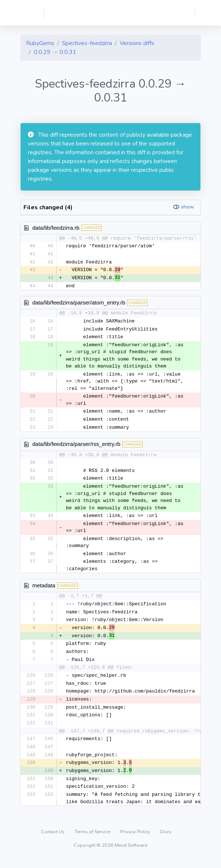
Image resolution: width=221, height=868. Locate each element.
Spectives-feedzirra (87, 43)
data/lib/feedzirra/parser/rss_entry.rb (76, 446)
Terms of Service (93, 840)
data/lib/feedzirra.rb (56, 228)
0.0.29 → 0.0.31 (55, 52)
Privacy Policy (136, 840)
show (187, 207)
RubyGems (40, 43)
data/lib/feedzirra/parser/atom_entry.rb (79, 304)
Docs (166, 840)
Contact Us (53, 840)
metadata (44, 589)
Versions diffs (137, 43)
